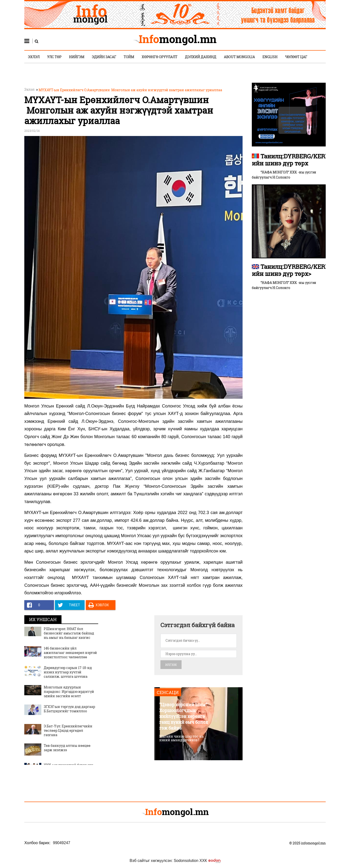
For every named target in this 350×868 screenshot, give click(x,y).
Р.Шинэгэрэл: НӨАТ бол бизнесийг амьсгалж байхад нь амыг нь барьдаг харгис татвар (69, 635)
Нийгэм (77, 57)
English (270, 57)
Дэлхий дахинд (201, 57)
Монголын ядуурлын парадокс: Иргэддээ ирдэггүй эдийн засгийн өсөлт (69, 692)
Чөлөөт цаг (296, 57)
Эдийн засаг (104, 57)
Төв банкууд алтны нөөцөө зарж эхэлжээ (67, 748)
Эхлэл (34, 57)
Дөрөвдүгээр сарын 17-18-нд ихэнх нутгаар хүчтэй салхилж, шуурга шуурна (68, 672)
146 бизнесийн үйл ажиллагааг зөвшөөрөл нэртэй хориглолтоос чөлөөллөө (70, 653)
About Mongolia (239, 57)
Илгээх (171, 665)
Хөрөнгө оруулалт (160, 57)
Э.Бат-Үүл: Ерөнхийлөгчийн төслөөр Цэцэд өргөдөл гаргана (68, 730)
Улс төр (54, 57)
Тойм (129, 57)
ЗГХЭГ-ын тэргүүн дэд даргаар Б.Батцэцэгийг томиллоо (69, 709)
